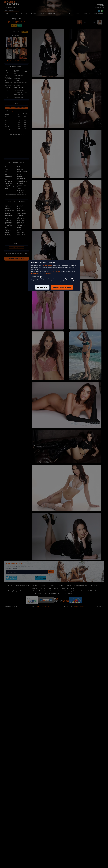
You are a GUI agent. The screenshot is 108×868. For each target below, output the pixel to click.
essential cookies (47, 266)
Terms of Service (56, 272)
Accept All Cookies (62, 287)
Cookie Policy (46, 274)
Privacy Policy (35, 274)
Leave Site (42, 287)
